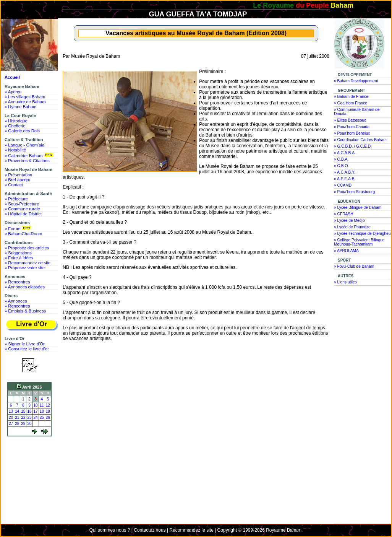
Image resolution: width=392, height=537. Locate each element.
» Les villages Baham (25, 97)
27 (11, 424)
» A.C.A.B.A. (345, 153)
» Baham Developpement (356, 81)
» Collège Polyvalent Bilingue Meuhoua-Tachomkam (359, 242)
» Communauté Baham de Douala (357, 112)
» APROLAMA (346, 251)
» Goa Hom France (351, 103)
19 (48, 411)
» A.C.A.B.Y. (345, 172)
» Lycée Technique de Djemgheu (362, 234)
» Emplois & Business (25, 311)
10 (36, 405)
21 (17, 417)
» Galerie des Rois (22, 131)
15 (23, 411)
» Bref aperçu (17, 180)
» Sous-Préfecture (22, 204)
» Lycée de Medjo (349, 220)
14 (17, 411)
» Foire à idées (19, 258)
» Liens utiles (345, 282)
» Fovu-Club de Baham (354, 266)
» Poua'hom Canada (352, 127)
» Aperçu (13, 92)
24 (36, 417)
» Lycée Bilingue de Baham (358, 207)
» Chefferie (15, 126)
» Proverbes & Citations (27, 161)
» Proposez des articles (27, 248)
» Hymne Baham (20, 107)
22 (23, 417)
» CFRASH (344, 214)
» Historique (16, 121)
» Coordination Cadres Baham (360, 140)
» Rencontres (17, 282)
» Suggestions (18, 253)
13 (11, 411)
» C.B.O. (341, 166)
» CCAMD (343, 185)
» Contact (14, 185)
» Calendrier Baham (30, 155)
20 (11, 417)
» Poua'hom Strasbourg (354, 192)
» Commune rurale (22, 209)
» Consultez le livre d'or (27, 349)
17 (36, 411)
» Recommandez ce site (28, 263)
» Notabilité (15, 150)
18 (42, 411)
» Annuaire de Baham (25, 102)
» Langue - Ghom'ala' (25, 145)
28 (17, 424)
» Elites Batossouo (350, 120)
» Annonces (16, 301)
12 (48, 405)
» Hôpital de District (23, 214)
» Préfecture (16, 199)
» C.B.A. (341, 159)
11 (42, 405)
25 (42, 417)
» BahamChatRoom (23, 234)
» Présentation (18, 175)
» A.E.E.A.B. (345, 179)
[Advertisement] (31, 467)
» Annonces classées (25, 287)
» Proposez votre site (25, 268)
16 (29, 411)
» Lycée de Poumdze (352, 227)
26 (48, 417)
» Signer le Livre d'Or (25, 344)
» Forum (19, 228)
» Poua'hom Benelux (352, 133)
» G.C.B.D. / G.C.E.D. (353, 146)
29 (23, 424)
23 (29, 417)
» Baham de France (351, 97)
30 (29, 424)
